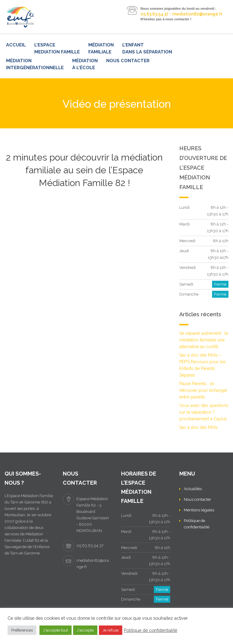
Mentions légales (199, 510)
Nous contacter (128, 61)
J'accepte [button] (85, 630)
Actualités (193, 489)
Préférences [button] (22, 630)
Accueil (16, 45)
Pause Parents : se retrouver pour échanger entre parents (203, 390)
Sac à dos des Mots (199, 427)
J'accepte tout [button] (56, 630)
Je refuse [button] (111, 630)
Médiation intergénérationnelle (35, 64)
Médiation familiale (101, 48)
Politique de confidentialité (150, 630)
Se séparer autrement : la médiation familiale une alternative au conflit (204, 340)
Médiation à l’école (85, 64)
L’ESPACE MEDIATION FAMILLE (57, 48)
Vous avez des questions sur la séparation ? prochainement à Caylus (204, 412)
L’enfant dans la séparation (147, 48)
